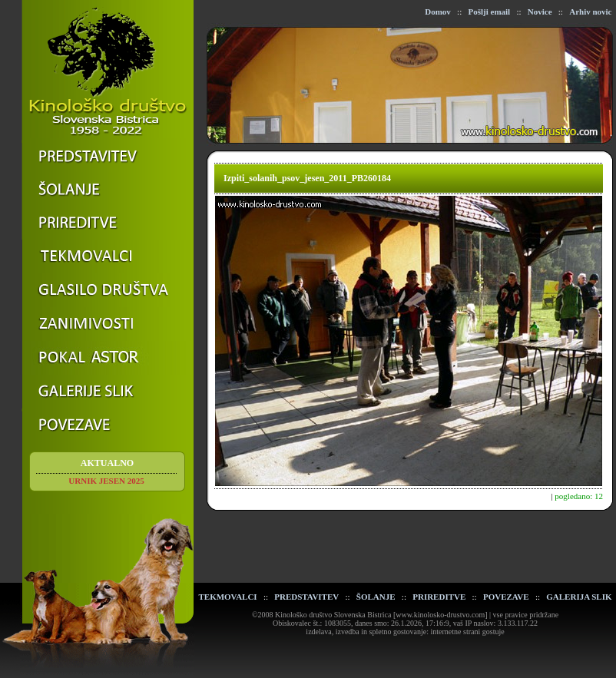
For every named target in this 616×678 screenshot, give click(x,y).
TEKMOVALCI (227, 597)
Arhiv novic (590, 12)
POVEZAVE (506, 597)
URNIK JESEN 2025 (106, 481)
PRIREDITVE (439, 597)
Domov (438, 12)
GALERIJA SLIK (579, 597)
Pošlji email (489, 12)
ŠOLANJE (376, 597)
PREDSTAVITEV (306, 597)
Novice (540, 12)
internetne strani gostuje (468, 632)
